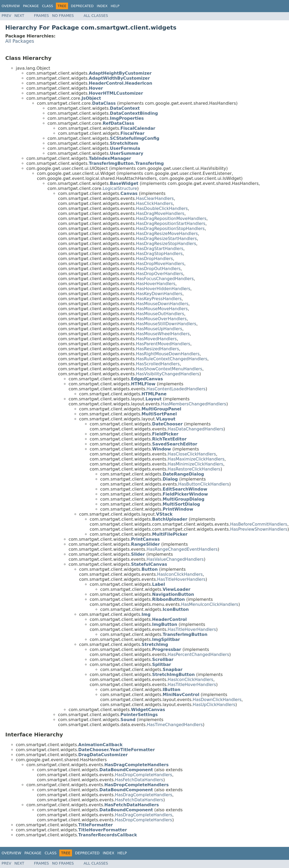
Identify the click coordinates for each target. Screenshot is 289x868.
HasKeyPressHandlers (159, 299)
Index (102, 6)
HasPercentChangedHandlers (198, 654)
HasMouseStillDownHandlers (166, 324)
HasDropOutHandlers (158, 269)
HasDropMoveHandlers (160, 264)
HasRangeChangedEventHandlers (182, 549)
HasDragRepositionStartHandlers (171, 224)
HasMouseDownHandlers (162, 304)
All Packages (20, 41)
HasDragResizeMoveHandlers (167, 234)
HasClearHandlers (155, 198)
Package (31, 6)
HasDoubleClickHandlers (162, 208)
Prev (6, 16)
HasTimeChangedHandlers (175, 725)
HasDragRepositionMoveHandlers (171, 219)
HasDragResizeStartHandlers (167, 239)
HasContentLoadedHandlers (176, 389)
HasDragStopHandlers (159, 254)
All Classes (96, 16)
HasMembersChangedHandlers (194, 404)
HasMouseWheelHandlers (163, 334)
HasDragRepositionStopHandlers (170, 229)
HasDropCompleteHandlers (144, 775)
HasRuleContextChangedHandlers (172, 359)
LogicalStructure (120, 188)
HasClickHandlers (155, 203)
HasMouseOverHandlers (161, 319)
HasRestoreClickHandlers (194, 469)
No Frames (63, 16)
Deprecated (82, 6)
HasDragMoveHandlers (160, 214)
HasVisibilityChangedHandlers (168, 374)
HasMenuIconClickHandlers (210, 604)
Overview (11, 6)
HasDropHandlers (155, 259)
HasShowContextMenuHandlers (169, 369)
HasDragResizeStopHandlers (166, 244)
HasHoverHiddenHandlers (163, 289)
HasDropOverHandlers (160, 274)
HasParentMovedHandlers (163, 344)
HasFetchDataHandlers (139, 780)
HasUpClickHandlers (214, 705)
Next (19, 16)
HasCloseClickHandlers (192, 454)
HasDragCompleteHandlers (144, 795)
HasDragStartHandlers (160, 249)
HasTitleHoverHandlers (181, 579)
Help (115, 6)
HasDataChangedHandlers (196, 429)
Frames (42, 16)
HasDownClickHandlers (217, 700)
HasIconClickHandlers (180, 574)
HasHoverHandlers (156, 284)
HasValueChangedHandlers (175, 559)
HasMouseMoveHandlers (162, 309)
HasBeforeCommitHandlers (259, 524)
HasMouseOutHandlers (160, 314)
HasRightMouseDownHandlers (168, 354)
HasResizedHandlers (158, 349)
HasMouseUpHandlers (159, 329)
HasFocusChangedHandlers (165, 279)
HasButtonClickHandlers (204, 484)
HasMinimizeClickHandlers (196, 464)
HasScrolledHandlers (158, 364)
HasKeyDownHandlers (159, 294)
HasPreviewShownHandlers (259, 529)
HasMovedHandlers (156, 339)
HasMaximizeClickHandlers (196, 459)
